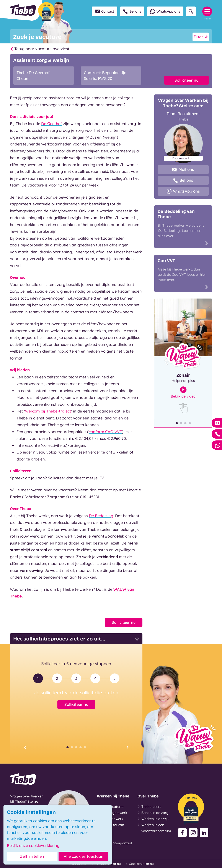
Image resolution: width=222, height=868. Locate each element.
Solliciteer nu (186, 80)
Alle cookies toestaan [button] (84, 856)
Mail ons (183, 170)
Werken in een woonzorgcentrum (154, 827)
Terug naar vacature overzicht (40, 49)
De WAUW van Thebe (110, 827)
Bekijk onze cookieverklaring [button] (33, 846)
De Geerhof (52, 124)
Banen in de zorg (153, 813)
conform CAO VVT (105, 432)
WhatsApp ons (165, 11)
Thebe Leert (149, 807)
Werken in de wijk (153, 819)
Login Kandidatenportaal (114, 840)
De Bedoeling (101, 516)
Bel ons (132, 11)
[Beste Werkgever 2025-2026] (46, 12)
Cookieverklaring (139, 864)
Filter (201, 37)
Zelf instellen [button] (32, 856)
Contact (104, 11)
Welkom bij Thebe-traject (48, 411)
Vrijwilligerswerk (112, 813)
